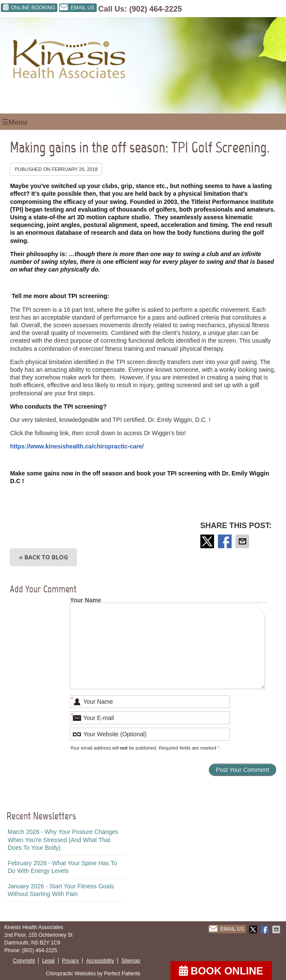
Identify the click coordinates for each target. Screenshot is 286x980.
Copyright (24, 961)
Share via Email (243, 541)
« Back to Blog (43, 557)
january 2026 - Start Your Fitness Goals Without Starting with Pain (61, 890)
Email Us (77, 8)
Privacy (70, 961)
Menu (15, 122)
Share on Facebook (226, 541)
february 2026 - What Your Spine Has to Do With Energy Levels (62, 867)
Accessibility (100, 961)
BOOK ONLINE (221, 971)
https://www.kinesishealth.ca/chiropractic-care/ (77, 446)
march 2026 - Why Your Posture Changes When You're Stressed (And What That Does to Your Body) (63, 840)
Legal (48, 961)
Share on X (208, 541)
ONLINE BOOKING (29, 7)
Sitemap (131, 961)
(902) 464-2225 (156, 9)
